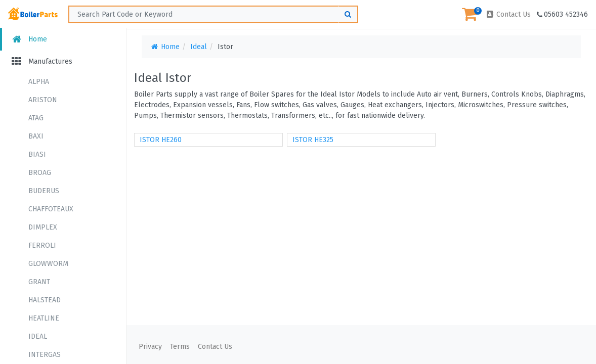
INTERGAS (45, 355)
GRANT (39, 282)
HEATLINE (44, 318)
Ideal (199, 47)
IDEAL (38, 336)
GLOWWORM (48, 264)
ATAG (36, 118)
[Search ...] (213, 14)
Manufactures (41, 61)
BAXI (36, 136)
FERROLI (42, 245)
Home (29, 39)
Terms (180, 347)
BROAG (40, 173)
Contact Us (508, 14)
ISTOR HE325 (313, 140)
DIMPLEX (43, 227)
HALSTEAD (45, 300)
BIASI (37, 154)
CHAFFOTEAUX (51, 209)
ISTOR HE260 (161, 140)
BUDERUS (44, 191)
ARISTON (43, 100)
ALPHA (39, 82)
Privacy (150, 347)
